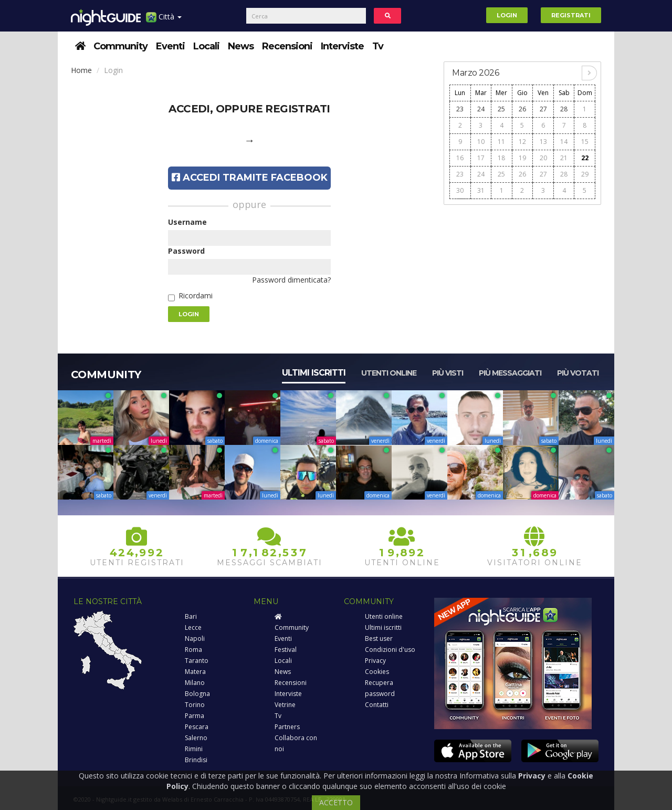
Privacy (375, 661)
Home (81, 70)
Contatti (377, 705)
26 (522, 109)
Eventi (170, 46)
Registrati (571, 15)
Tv (378, 46)
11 (501, 142)
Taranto (197, 661)
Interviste (342, 46)
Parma (195, 716)
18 (501, 158)
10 (481, 142)
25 (501, 109)
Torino (195, 705)
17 (481, 158)
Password (186, 251)
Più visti (448, 373)
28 (564, 109)
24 (481, 109)
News (241, 46)
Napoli (195, 638)
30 (460, 190)
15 (585, 142)
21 (564, 158)
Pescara (197, 727)
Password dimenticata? (291, 280)
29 (585, 174)
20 (543, 158)
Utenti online (389, 373)
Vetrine (285, 705)
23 (460, 109)
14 (564, 142)
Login (507, 15)
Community (120, 46)
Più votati (578, 373)
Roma (193, 650)
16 (460, 158)
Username (187, 222)
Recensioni (287, 46)
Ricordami (196, 295)
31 (481, 190)
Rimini (194, 749)
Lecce (193, 627)
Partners (287, 727)
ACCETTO (336, 802)
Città (164, 21)
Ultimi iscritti (314, 373)
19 (522, 158)
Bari (191, 616)
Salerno (196, 738)
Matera (195, 672)
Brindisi (196, 760)
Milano (195, 683)
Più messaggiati (510, 373)
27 (543, 109)
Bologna (197, 694)
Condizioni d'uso (390, 650)
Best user (379, 638)
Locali (206, 46)
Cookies (377, 672)
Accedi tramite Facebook (250, 178)
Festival (286, 650)
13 (543, 142)
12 (522, 142)
